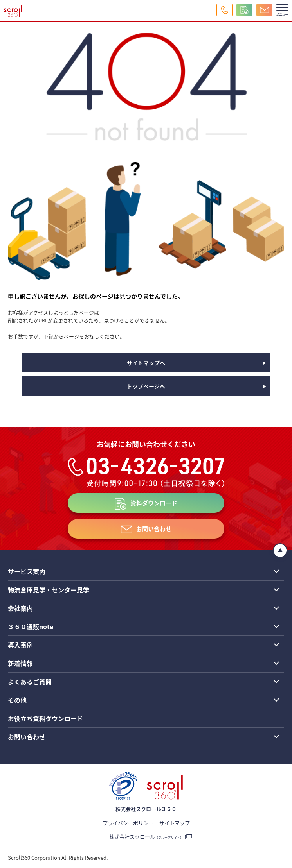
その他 (17, 700)
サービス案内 (27, 571)
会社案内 (20, 608)
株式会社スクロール (146, 837)
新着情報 (20, 663)
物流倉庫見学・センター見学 (49, 590)
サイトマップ (175, 823)
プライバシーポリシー (128, 823)
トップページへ (146, 386)
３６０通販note (31, 626)
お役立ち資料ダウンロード (45, 718)
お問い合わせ (154, 529)
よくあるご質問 (30, 682)
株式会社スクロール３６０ (146, 809)
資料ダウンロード (154, 503)
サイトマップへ (146, 363)
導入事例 (20, 645)
